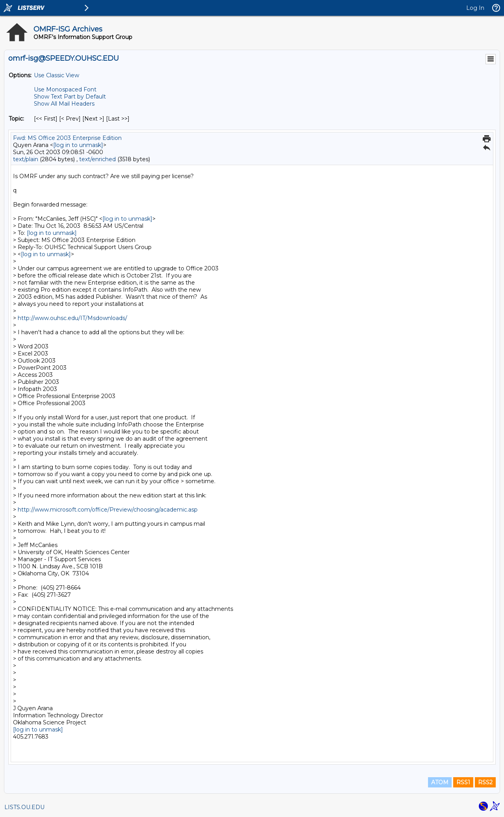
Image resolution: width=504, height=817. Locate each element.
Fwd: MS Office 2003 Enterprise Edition (67, 138)
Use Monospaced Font (65, 89)
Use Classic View (57, 75)
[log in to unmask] (78, 145)
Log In (475, 8)
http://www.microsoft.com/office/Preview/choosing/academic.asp (108, 510)
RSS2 (485, 782)
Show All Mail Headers (64, 104)
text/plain (26, 159)
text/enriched (97, 159)
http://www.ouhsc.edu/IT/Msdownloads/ (72, 318)
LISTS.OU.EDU (24, 807)
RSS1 (463, 782)
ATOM (440, 782)
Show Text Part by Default (70, 97)
